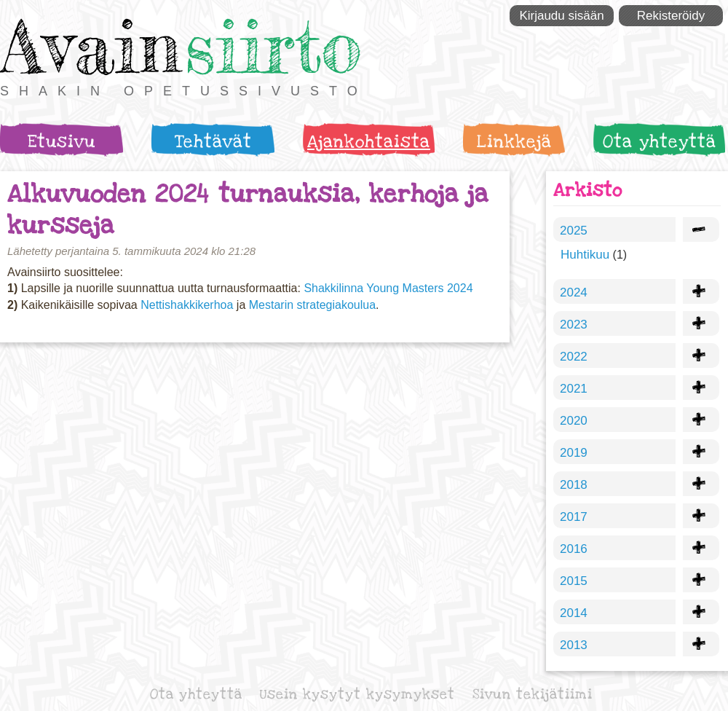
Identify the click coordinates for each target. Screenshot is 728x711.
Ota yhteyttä (660, 142)
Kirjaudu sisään (561, 16)
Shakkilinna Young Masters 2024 (388, 288)
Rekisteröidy (671, 16)
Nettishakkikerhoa (187, 305)
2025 (574, 231)
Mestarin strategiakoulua (312, 305)
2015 (574, 581)
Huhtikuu (585, 255)
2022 (574, 357)
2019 (574, 453)
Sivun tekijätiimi (533, 695)
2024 (574, 292)
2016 (574, 549)
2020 (574, 421)
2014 (574, 613)
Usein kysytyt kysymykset (357, 695)
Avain (91, 46)
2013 (574, 645)
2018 (574, 485)
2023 (574, 325)
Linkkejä (514, 142)
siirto (273, 46)
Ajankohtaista (369, 142)
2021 (574, 389)
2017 (574, 517)
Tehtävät (213, 142)
